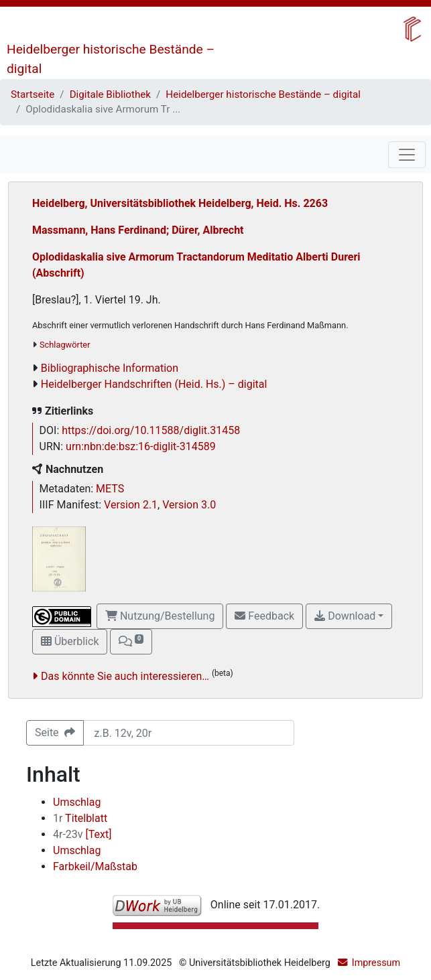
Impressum (376, 963)
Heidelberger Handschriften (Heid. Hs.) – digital (154, 384)
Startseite (33, 94)
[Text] (82, 834)
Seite (55, 732)
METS (110, 489)
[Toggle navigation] (407, 155)
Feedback (264, 616)
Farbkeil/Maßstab (95, 866)
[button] (131, 642)
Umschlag (77, 802)
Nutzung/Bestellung (160, 616)
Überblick (70, 641)
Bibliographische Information (110, 368)
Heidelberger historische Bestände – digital (263, 94)
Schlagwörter (65, 345)
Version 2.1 (131, 505)
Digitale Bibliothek (110, 94)
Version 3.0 (189, 505)
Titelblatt (80, 818)
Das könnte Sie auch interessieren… (125, 676)
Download (345, 616)
